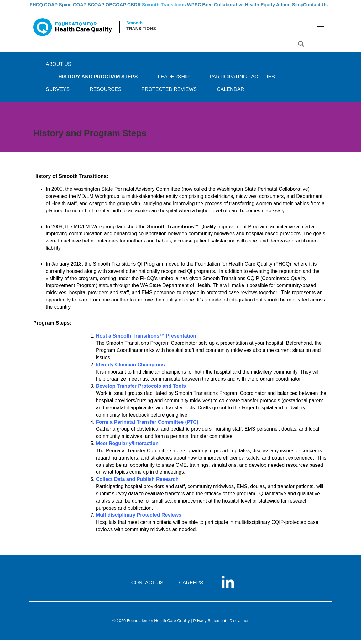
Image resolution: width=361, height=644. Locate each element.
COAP (58, 8)
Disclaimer (239, 625)
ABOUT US (59, 69)
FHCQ (40, 8)
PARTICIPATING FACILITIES (242, 81)
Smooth (134, 28)
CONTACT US (147, 587)
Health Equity (283, 8)
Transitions (141, 33)
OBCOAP (130, 8)
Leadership (174, 81)
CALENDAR (230, 94)
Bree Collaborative (245, 8)
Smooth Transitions (182, 8)
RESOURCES (105, 94)
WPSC (214, 8)
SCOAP (108, 8)
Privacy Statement (210, 625)
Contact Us (316, 8)
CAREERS (191, 587)
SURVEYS (58, 94)
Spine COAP (82, 8)
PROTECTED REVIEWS (169, 94)
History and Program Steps (98, 81)
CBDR (152, 8)
